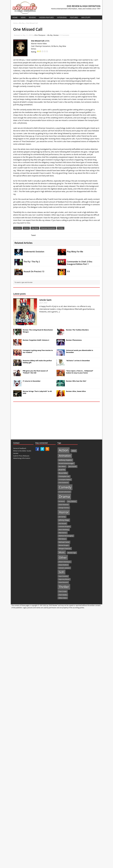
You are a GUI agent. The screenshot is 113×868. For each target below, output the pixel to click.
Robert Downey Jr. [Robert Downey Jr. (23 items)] (65, 562)
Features (74, 17)
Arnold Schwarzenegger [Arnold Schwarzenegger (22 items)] (66, 463)
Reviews (32, 17)
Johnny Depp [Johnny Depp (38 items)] (64, 520)
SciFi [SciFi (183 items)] (61, 572)
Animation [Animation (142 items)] (65, 456)
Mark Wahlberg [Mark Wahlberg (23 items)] (64, 530)
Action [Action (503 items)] (64, 450)
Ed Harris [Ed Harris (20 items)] (61, 501)
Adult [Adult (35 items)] (74, 451)
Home (15, 17)
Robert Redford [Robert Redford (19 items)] (63, 565)
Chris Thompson (40, 35)
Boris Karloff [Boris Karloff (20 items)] (72, 466)
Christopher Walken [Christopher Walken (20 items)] (65, 480)
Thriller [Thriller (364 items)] (64, 587)
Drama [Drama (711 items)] (64, 497)
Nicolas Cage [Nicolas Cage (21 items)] (72, 553)
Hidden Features (47, 17)
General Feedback (20, 448)
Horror (26, 228)
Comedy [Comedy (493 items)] (65, 487)
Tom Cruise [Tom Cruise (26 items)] (63, 591)
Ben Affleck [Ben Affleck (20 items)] (62, 466)
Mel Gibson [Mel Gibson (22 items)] (62, 539)
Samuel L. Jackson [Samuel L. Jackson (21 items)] (64, 568)
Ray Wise (35, 228)
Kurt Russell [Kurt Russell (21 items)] (62, 523)
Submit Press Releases (21, 456)
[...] (59, 312)
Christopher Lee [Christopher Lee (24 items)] (64, 476)
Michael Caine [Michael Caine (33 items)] (64, 542)
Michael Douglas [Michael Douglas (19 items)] (64, 545)
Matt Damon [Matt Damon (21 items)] (63, 533)
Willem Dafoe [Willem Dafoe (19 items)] (63, 598)
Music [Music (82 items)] (62, 552)
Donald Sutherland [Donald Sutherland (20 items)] (64, 492)
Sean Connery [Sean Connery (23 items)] (63, 576)
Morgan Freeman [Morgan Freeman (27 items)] (65, 548)
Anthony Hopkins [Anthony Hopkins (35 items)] (65, 460)
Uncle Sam (45, 300)
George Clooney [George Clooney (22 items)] (64, 508)
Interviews (62, 17)
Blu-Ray (50, 35)
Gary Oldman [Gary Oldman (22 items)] (72, 501)
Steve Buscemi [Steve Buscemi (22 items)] (63, 582)
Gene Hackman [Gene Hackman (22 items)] (64, 505)
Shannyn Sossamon (48, 228)
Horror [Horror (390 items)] (64, 512)
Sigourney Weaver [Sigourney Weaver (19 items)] (64, 579)
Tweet (33, 235)
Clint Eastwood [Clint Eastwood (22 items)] (63, 483)
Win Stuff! (86, 17)
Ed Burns (18, 228)
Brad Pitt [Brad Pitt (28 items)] (62, 470)
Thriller (61, 228)
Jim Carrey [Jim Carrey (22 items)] (62, 517)
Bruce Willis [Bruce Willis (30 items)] (63, 473)
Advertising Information (22, 458)
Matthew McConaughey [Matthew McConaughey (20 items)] (66, 536)
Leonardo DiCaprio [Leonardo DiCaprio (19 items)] (64, 527)
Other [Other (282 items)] (63, 557)
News (23, 17)
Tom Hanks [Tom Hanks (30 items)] (63, 595)
